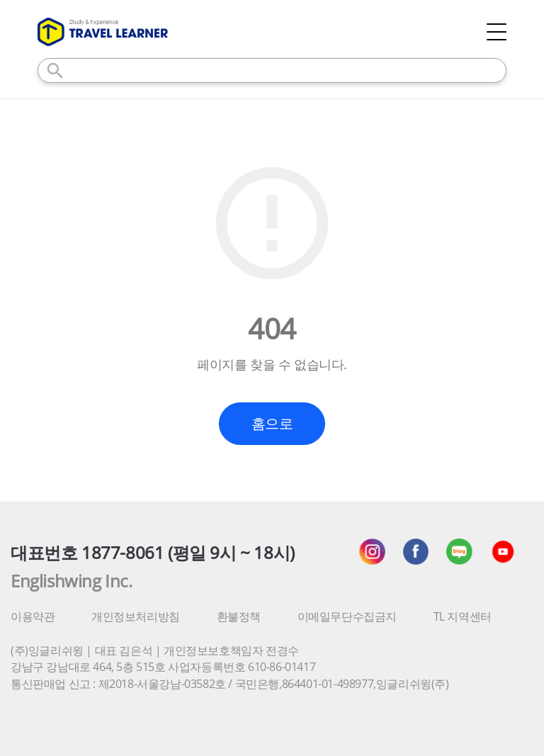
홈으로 (272, 423)
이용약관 (33, 616)
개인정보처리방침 (136, 616)
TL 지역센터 (463, 616)
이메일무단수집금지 (347, 616)
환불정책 (239, 616)
